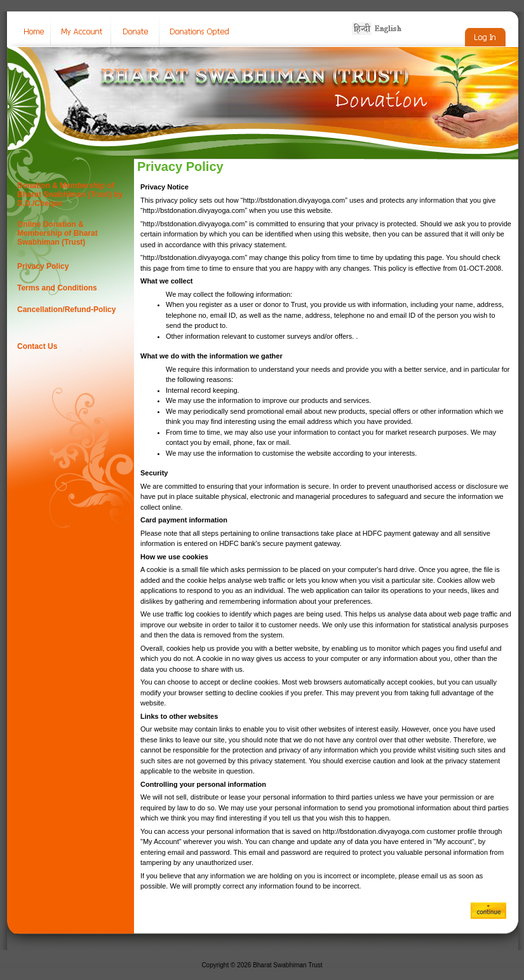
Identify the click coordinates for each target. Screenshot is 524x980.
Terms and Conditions (57, 288)
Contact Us (37, 346)
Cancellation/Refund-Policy (66, 310)
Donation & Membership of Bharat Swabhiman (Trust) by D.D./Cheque (70, 194)
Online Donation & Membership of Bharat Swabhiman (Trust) (57, 233)
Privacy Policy (43, 266)
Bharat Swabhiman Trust (288, 965)
